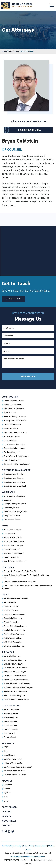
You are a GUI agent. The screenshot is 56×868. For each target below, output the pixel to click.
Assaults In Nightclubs (13, 618)
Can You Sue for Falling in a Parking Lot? (20, 582)
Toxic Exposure (10, 413)
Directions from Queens (13, 478)
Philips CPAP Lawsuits (13, 763)
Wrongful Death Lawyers (14, 646)
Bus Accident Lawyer (12, 529)
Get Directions (14, 299)
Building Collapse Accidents (15, 420)
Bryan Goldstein (10, 725)
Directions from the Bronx (14, 482)
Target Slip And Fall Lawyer (15, 672)
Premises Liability (11, 610)
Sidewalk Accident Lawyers (15, 660)
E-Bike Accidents (11, 606)
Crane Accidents (11, 440)
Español (7, 789)
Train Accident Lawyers (13, 545)
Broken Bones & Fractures (15, 496)
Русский (7, 793)
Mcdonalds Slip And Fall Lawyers (17, 684)
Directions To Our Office (16, 470)
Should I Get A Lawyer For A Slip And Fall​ (20, 571)
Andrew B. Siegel (11, 713)
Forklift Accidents (11, 428)
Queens (38, 846)
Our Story (8, 785)
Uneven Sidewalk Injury (13, 664)
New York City (8, 846)
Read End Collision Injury (14, 553)
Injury (5, 595)
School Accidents (11, 622)
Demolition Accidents (13, 424)
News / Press (9, 821)
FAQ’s (6, 747)
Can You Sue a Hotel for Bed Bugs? (18, 767)
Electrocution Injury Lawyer (15, 416)
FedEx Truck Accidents (13, 638)
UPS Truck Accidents (12, 642)
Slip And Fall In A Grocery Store (16, 680)
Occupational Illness (12, 520)
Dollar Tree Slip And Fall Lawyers (17, 699)
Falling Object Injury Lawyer (15, 504)
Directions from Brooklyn (14, 474)
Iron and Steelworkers (13, 436)
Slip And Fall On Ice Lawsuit (15, 676)
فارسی (7, 801)
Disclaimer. (41, 856)
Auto (5, 526)
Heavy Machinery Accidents (15, 432)
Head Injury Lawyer (12, 508)
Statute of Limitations (13, 759)
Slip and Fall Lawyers (12, 656)
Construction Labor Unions (15, 444)
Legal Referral (9, 755)
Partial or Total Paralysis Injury (16, 512)
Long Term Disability (12, 516)
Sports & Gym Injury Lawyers (16, 626)
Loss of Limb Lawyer (12, 460)
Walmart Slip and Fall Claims (15, 775)
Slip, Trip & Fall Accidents (14, 409)
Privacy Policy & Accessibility (23, 856)
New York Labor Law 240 (14, 771)
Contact (7, 826)
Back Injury (8, 500)
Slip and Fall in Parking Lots (15, 696)
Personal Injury (10, 602)
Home (4, 51)
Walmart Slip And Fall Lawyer (15, 668)
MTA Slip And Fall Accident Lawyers (18, 688)
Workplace (8, 492)
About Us (7, 781)
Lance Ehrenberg (11, 729)
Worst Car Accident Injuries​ (15, 561)
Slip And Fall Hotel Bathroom (15, 692)
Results (6, 816)
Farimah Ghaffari (10, 721)
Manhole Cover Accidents (14, 630)
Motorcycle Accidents (13, 537)
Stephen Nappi (10, 737)
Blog (6, 751)
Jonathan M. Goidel (11, 709)
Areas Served (9, 807)
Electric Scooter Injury (13, 557)
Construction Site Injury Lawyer (17, 464)
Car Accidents (10, 533)
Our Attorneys (14, 51)
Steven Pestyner (11, 717)
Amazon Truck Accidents (14, 634)
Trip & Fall (8, 652)
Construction (10, 397)
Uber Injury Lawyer (12, 549)
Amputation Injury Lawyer (14, 448)
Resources (8, 743)
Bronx (44, 846)
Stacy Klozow (9, 733)
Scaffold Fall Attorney (13, 405)
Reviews (7, 812)
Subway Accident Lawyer (14, 541)
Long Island (28, 846)
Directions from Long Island (15, 486)
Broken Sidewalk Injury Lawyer (16, 456)
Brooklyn (18, 846)
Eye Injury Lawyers (12, 452)
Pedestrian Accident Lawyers (16, 598)
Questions (8, 567)
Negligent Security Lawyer (15, 614)
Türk (6, 797)
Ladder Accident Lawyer (14, 401)
